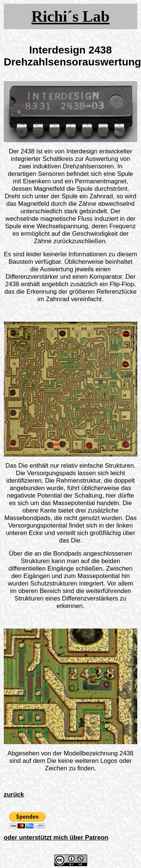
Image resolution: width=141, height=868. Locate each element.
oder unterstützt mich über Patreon (56, 838)
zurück (14, 794)
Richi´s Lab (70, 16)
